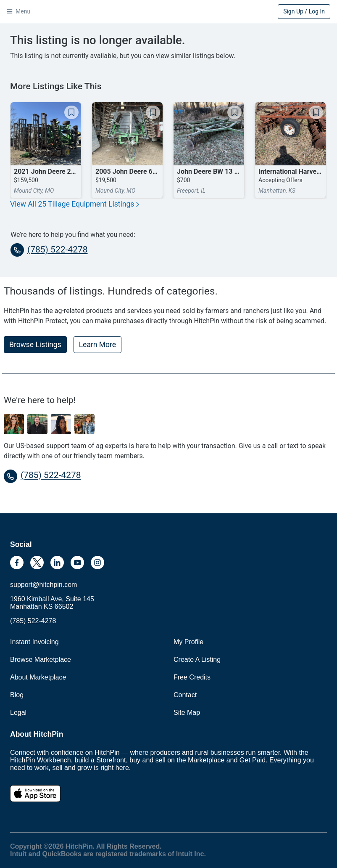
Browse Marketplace (41, 660)
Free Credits (192, 677)
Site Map (187, 713)
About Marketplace (38, 677)
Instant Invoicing (34, 642)
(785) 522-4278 (49, 250)
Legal (18, 713)
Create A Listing (197, 660)
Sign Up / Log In (304, 11)
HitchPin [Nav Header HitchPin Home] (168, 12)
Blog (17, 695)
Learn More (97, 345)
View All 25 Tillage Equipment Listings (75, 204)
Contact (185, 695)
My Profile (188, 642)
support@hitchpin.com (43, 585)
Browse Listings (35, 345)
